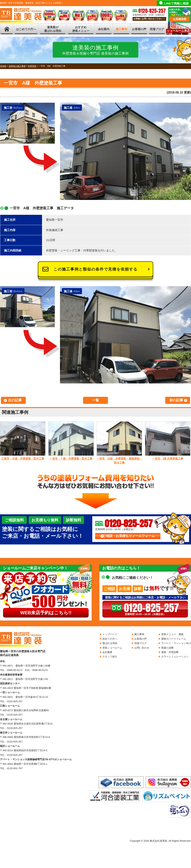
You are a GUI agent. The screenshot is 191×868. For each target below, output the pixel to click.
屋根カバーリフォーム (174, 639)
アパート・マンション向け (176, 643)
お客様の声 (139, 29)
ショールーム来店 (178, 31)
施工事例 (121, 29)
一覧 (95, 400)
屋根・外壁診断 (170, 652)
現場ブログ (157, 29)
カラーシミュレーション (175, 657)
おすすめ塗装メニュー (81, 29)
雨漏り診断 (167, 648)
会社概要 (107, 652)
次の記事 (15, 400)
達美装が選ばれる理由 (53, 29)
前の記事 (176, 400)
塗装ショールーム (112, 648)
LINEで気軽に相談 (176, 3)
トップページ (110, 634)
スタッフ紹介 (110, 657)
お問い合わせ (142, 648)
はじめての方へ (26, 29)
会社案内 (104, 29)
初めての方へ (110, 639)
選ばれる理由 (110, 643)
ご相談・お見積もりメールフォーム (129, 536)
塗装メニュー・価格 (172, 634)
